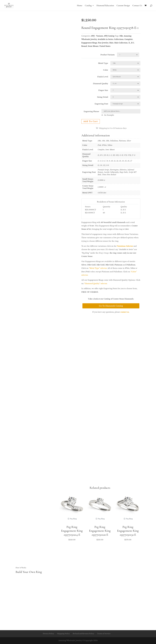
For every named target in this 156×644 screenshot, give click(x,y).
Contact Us (137, 6)
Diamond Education (105, 6)
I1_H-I (131, 43)
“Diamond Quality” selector (96, 284)
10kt (121, 36)
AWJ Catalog (109, 36)
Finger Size (103, 90)
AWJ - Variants (97, 36)
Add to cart (91, 121)
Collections (119, 39)
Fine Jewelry (103, 43)
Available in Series (105, 39)
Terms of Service (104, 634)
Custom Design (123, 6)
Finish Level (103, 77)
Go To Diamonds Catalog (111, 306)
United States (105, 46)
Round (84, 46)
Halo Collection (121, 43)
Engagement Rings (89, 43)
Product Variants (108, 55)
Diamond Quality (101, 84)
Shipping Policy (63, 634)
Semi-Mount (93, 46)
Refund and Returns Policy (83, 634)
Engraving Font (101, 104)
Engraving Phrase (91, 111)
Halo (111, 43)
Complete (129, 39)
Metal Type (103, 63)
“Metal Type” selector (98, 268)
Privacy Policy (48, 634)
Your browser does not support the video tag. (45, 33)
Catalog (88, 6)
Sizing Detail (103, 97)
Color (106, 70)
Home (80, 6)
